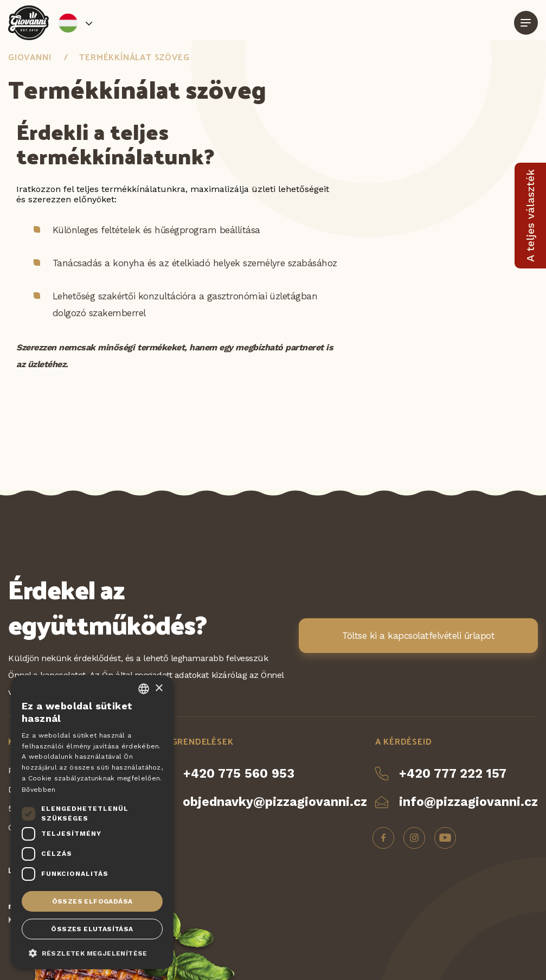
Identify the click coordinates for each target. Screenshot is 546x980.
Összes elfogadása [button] (92, 901)
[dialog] (92, 822)
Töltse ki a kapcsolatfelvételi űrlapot (418, 636)
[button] (92, 952)
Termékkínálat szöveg (134, 57)
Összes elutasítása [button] (92, 929)
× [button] (159, 688)
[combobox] (144, 689)
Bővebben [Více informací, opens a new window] (38, 790)
